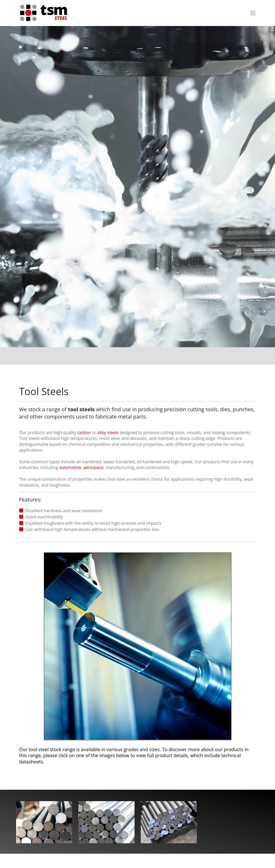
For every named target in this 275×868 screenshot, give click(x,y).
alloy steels (108, 433)
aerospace (93, 468)
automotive (70, 468)
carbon (84, 433)
